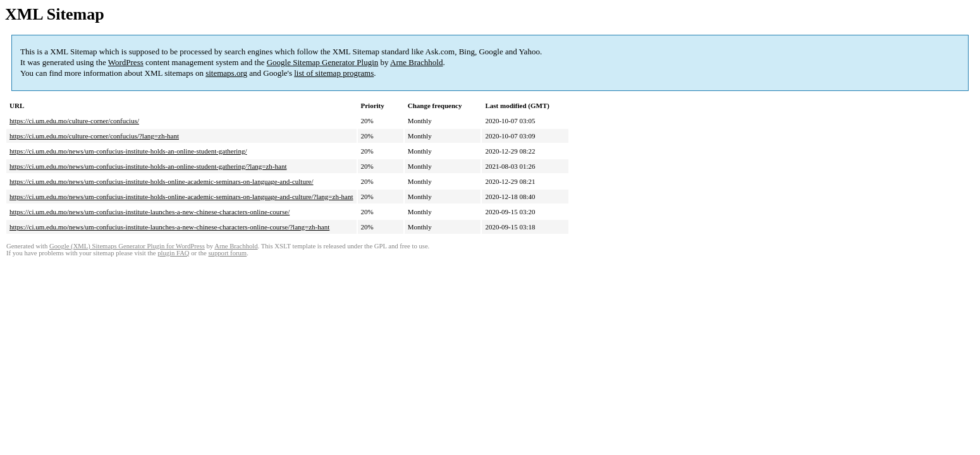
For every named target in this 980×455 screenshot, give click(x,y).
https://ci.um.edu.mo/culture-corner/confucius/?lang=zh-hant (94, 136)
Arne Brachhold (416, 62)
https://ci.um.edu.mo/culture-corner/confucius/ (74, 121)
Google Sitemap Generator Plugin (323, 62)
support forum (227, 253)
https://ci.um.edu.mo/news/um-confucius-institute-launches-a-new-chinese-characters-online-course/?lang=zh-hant (169, 227)
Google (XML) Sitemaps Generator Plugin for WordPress (127, 246)
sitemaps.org (226, 73)
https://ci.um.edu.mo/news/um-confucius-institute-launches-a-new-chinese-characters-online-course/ (150, 212)
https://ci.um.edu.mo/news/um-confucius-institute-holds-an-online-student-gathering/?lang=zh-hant (148, 166)
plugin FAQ (173, 253)
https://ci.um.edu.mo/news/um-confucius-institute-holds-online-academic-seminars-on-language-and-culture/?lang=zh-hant (181, 197)
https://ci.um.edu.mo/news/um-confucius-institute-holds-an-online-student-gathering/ (128, 151)
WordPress (126, 62)
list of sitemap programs (334, 73)
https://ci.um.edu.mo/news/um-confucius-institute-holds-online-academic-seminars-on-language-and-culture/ (162, 181)
